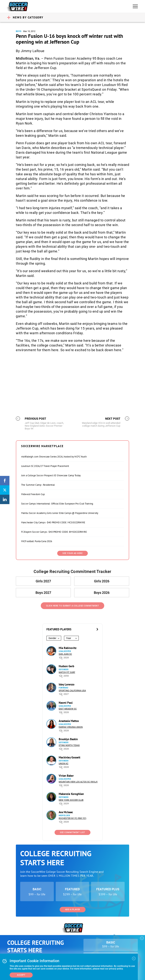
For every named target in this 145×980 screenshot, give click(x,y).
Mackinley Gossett (69, 757)
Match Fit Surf (67, 672)
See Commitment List (72, 832)
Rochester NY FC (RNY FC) (72, 818)
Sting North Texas (69, 745)
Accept (21, 975)
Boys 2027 (43, 593)
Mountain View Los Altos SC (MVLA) (78, 782)
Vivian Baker (66, 776)
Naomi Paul (66, 703)
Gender (52, 638)
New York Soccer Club (71, 800)
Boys (19, 31)
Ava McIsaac (66, 812)
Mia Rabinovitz (68, 648)
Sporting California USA (72, 691)
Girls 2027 (43, 581)
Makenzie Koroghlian (71, 794)
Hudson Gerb (66, 666)
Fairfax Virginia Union (71, 727)
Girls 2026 (102, 581)
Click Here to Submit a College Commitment (73, 606)
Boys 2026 (102, 593)
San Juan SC (65, 654)
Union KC (64, 764)
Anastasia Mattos (69, 721)
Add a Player (73, 910)
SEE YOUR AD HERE (72, 553)
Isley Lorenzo (67, 684)
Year (69, 638)
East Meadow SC (68, 709)
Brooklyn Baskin (68, 739)
